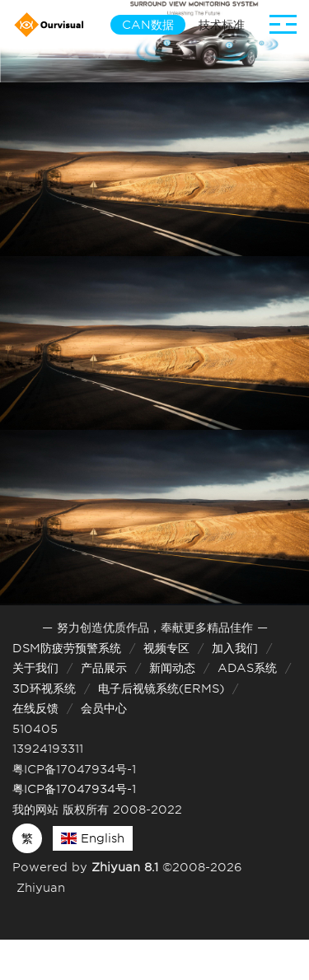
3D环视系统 (44, 688)
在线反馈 (35, 708)
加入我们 (235, 648)
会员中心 (104, 708)
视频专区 (166, 648)
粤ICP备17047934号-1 (74, 789)
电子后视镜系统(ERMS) (161, 688)
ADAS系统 (247, 668)
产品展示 (104, 668)
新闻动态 (172, 668)
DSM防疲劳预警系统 (67, 648)
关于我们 (35, 668)
